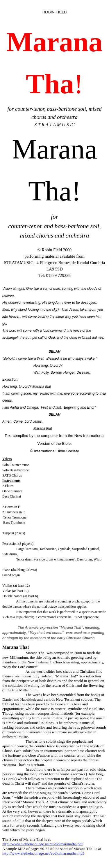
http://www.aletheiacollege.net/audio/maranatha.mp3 (43, 853)
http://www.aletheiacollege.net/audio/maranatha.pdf (42, 844)
